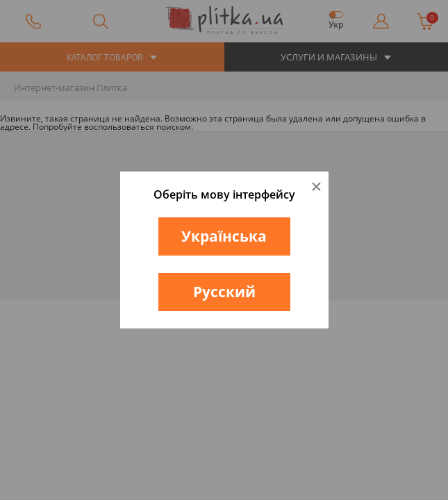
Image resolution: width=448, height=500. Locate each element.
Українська (224, 236)
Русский (224, 292)
